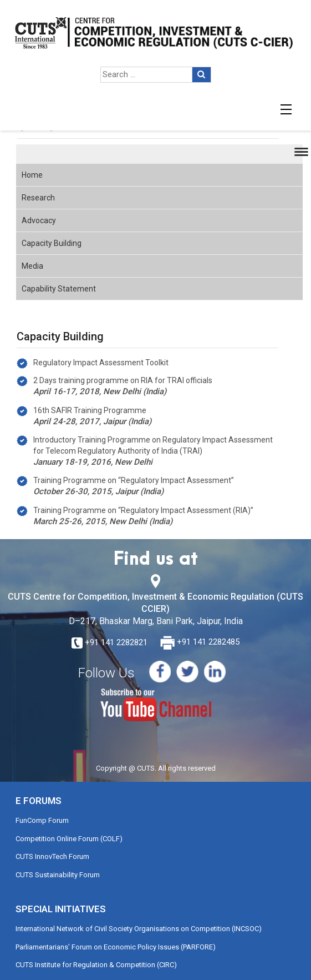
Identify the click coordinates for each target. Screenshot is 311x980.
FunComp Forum (42, 820)
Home (32, 175)
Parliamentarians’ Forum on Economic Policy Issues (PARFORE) (116, 947)
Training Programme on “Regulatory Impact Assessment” (134, 480)
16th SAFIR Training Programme (90, 410)
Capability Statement (59, 289)
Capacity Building (52, 243)
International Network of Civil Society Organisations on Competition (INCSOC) (139, 929)
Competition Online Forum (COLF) (69, 839)
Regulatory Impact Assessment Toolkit (101, 363)
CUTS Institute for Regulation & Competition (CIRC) (96, 965)
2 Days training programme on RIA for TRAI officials (123, 380)
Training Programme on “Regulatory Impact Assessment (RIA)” (143, 510)
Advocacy (39, 220)
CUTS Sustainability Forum (58, 875)
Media (32, 266)
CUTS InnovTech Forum (52, 856)
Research (38, 198)
